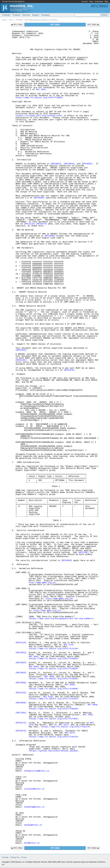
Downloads (99, 1)
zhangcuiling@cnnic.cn (37, 771)
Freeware (6, 15)
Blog (106, 1)
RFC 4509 (70, 685)
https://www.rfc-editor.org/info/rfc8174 (65, 727)
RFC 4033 (34, 657)
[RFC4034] (69, 164)
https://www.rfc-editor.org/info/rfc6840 (53, 709)
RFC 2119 (68, 645)
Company (45, 15)
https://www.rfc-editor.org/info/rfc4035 (53, 679)
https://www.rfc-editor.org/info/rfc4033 (53, 659)
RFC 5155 (48, 697)
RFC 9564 (92, 25)
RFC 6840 (92, 705)
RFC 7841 (41, 90)
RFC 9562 (18, 25)
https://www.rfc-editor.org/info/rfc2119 (53, 649)
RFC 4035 (49, 677)
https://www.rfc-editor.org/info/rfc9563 (39, 98)
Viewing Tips (15, 857)
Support (36, 15)
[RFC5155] (21, 350)
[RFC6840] (39, 198)
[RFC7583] (83, 553)
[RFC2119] (29, 224)
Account (85, 1)
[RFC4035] (87, 164)
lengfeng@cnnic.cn (34, 807)
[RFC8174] (41, 224)
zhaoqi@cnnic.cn (33, 825)
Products (16, 15)
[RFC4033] (56, 164)
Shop (91, 1)
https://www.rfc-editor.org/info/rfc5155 (53, 699)
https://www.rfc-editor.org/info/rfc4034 (53, 669)
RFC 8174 (64, 725)
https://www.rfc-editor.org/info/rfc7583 (53, 719)
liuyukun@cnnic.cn (34, 789)
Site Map (5, 857)
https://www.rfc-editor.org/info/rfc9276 (53, 737)
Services (26, 15)
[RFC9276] (69, 370)
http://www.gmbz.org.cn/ (43, 583)
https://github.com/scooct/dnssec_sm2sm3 (53, 751)
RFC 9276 (70, 733)
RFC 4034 (34, 667)
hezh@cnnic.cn (32, 843)
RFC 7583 (88, 715)
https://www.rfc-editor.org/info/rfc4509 (53, 689)
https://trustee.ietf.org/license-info (39, 116)
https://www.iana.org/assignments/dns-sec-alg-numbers (61, 619)
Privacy (24, 857)
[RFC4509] (50, 236)
